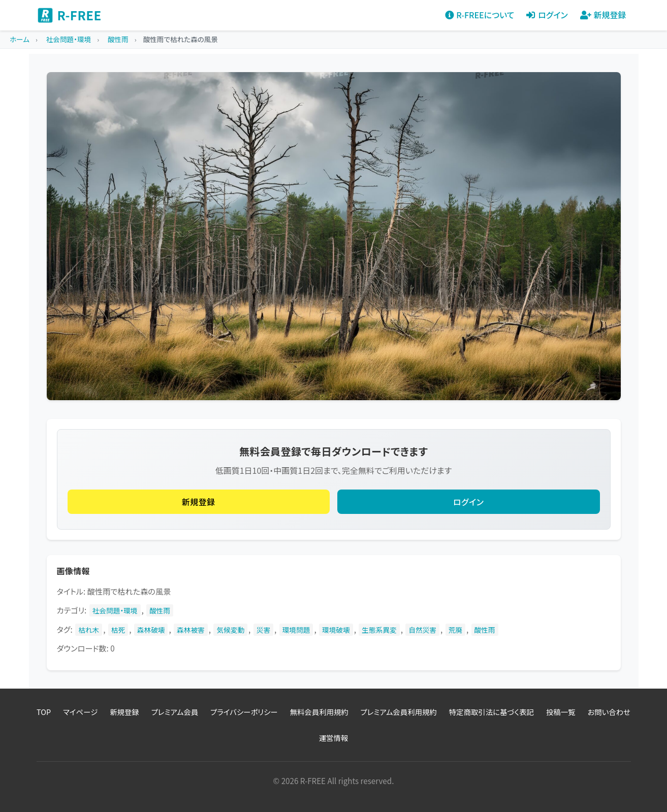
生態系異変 (379, 630)
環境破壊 (336, 630)
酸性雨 (160, 610)
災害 (263, 630)
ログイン (468, 502)
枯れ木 (89, 630)
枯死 (118, 630)
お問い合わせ (609, 712)
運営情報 (334, 738)
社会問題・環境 (115, 610)
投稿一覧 (561, 712)
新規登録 (199, 502)
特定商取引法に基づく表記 (491, 712)
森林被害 (191, 630)
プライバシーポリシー (244, 712)
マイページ (80, 712)
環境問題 (296, 630)
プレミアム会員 (175, 712)
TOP (44, 712)
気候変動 (230, 630)
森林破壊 (151, 630)
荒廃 (455, 630)
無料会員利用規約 (319, 712)
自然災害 (422, 630)
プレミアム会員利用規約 (399, 712)
